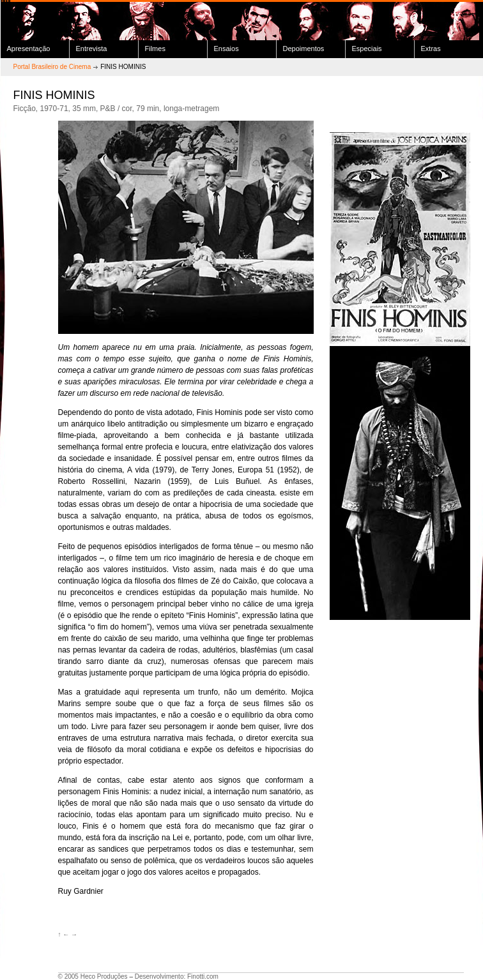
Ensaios (226, 49)
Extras (431, 49)
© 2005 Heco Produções (93, 976)
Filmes (155, 49)
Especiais (367, 49)
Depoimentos (304, 49)
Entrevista (92, 49)
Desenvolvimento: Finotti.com (177, 976)
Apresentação (29, 49)
